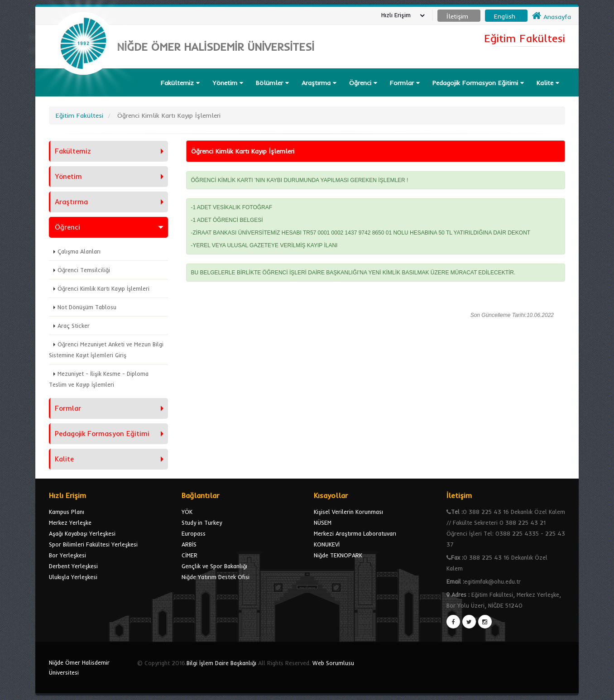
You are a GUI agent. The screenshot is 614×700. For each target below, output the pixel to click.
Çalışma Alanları (79, 251)
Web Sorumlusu (333, 663)
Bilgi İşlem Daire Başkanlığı (221, 663)
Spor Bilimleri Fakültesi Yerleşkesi (93, 544)
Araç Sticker (74, 326)
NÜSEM (323, 523)
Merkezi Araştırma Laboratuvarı (355, 533)
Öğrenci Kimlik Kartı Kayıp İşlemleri (103, 288)
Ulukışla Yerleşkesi (73, 577)
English (505, 16)
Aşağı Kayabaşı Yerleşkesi (82, 533)
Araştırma (319, 83)
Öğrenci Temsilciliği (84, 270)
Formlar (405, 83)
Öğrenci (363, 83)
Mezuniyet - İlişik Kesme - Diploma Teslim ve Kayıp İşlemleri (99, 379)
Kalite (548, 83)
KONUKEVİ (327, 544)
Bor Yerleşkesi (67, 555)
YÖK (187, 512)
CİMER (189, 555)
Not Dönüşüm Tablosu (87, 307)
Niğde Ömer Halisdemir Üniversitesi (79, 667)
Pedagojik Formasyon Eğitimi (478, 83)
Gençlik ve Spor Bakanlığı (214, 566)
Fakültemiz (180, 83)
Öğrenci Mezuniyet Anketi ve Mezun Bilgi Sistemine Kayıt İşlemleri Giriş (106, 350)
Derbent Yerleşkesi (73, 566)
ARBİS (189, 544)
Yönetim (228, 83)
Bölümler (272, 83)
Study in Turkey (202, 523)
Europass (194, 533)
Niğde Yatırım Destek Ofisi (216, 577)
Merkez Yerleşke (70, 523)
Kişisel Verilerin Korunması (348, 512)
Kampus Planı (67, 512)
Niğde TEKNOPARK (338, 555)
